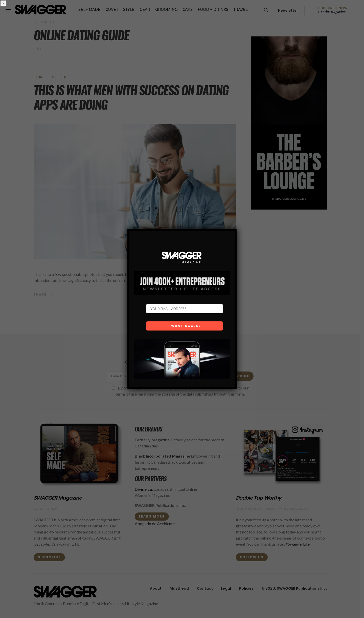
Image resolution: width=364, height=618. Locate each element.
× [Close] (3, 3)
